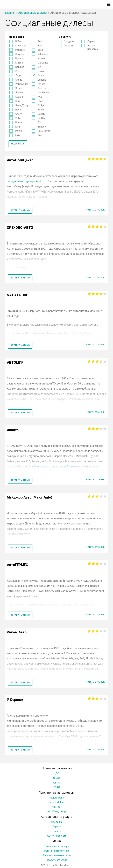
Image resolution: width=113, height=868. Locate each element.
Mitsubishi (43, 54)
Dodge (41, 105)
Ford (40, 46)
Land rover (43, 93)
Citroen (19, 101)
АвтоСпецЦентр (56, 811)
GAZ (40, 135)
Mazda (19, 63)
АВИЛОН (57, 807)
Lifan (40, 101)
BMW (18, 41)
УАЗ (40, 97)
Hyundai (20, 58)
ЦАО (56, 773)
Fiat (40, 122)
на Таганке (70, 467)
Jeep (40, 50)
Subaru (41, 114)
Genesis (42, 80)
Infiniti (19, 131)
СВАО (56, 778)
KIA (39, 67)
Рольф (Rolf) (57, 798)
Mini (18, 127)
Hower (41, 110)
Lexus (41, 71)
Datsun (41, 75)
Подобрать (18, 144)
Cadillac (42, 118)
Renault (20, 67)
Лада (18, 75)
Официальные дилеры (33, 13)
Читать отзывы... (95, 210)
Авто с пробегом (93, 47)
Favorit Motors (57, 802)
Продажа (69, 41)
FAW (18, 135)
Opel (18, 71)
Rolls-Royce (44, 131)
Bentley (42, 127)
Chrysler (20, 54)
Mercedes (43, 63)
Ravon (19, 110)
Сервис (91, 41)
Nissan (41, 58)
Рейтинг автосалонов (57, 851)
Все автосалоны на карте (57, 855)
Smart (19, 88)
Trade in (68, 46)
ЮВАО (57, 783)
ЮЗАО (56, 787)
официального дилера (24, 181)
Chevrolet (21, 46)
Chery (19, 114)
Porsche (42, 88)
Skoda (19, 80)
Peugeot (20, 50)
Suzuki (19, 97)
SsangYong (22, 105)
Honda (19, 122)
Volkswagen (22, 84)
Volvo (18, 118)
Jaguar (19, 93)
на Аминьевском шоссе (45, 467)
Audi (40, 41)
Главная (10, 13)
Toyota (41, 84)
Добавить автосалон (56, 860)
